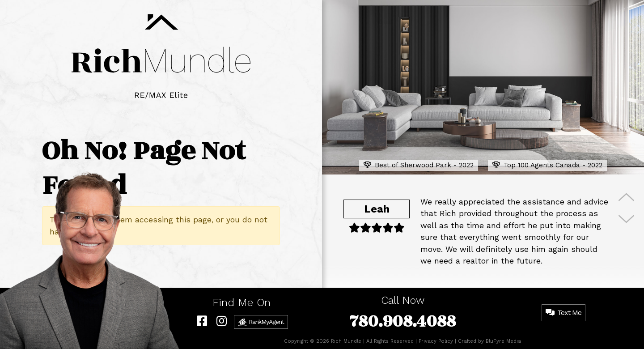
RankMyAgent (261, 322)
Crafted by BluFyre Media (489, 341)
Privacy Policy (436, 341)
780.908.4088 (402, 321)
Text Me (563, 313)
